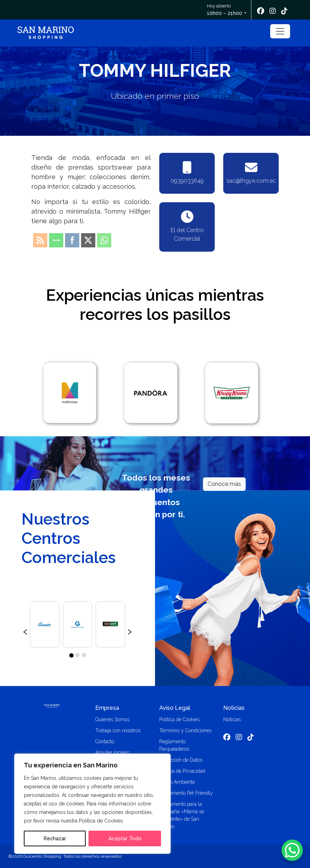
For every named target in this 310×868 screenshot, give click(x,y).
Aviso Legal (175, 708)
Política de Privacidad (182, 771)
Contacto (105, 741)
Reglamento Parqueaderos (174, 745)
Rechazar (55, 838)
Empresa (107, 708)
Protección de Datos (181, 760)
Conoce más (224, 484)
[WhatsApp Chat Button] (292, 850)
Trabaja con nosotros (118, 730)
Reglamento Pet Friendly (186, 793)
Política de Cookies (179, 719)
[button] (71, 655)
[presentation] (25, 631)
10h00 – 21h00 (225, 13)
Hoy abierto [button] (225, 10)
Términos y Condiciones (185, 730)
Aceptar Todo (125, 838)
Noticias (234, 708)
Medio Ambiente (177, 782)
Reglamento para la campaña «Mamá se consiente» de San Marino (182, 815)
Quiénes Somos (112, 719)
